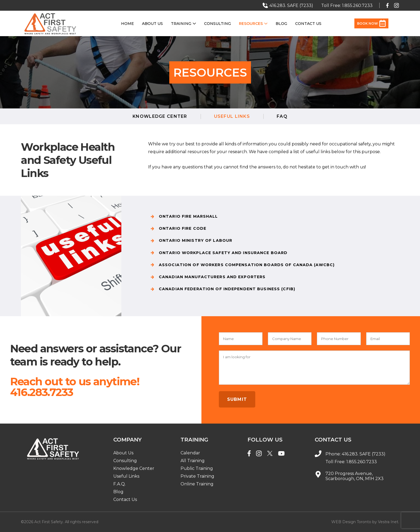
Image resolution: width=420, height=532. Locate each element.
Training (183, 24)
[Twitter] (270, 454)
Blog (281, 24)
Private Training (197, 476)
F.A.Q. (119, 484)
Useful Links (126, 476)
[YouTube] (281, 454)
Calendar (190, 453)
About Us (152, 24)
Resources (253, 24)
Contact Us (308, 24)
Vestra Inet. (389, 522)
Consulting (217, 24)
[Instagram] (259, 454)
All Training (193, 461)
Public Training (197, 468)
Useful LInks (232, 116)
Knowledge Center (160, 116)
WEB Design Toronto (351, 522)
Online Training (197, 484)
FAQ (282, 116)
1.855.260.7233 (362, 462)
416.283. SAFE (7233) (364, 454)
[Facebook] (249, 454)
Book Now (371, 23)
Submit (237, 399)
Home (127, 24)
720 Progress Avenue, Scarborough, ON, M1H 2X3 (355, 476)
